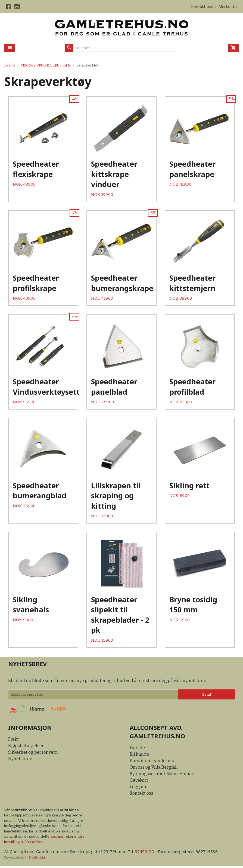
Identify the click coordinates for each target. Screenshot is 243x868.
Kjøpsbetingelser (26, 748)
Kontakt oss (141, 795)
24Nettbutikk (35, 860)
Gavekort (139, 782)
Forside (10, 65)
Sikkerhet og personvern (33, 754)
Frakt (13, 741)
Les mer (58, 839)
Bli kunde (139, 756)
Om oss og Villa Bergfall (154, 769)
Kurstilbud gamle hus (152, 763)
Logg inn (139, 789)
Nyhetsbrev (20, 761)
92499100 (146, 854)
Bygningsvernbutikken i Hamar (162, 776)
